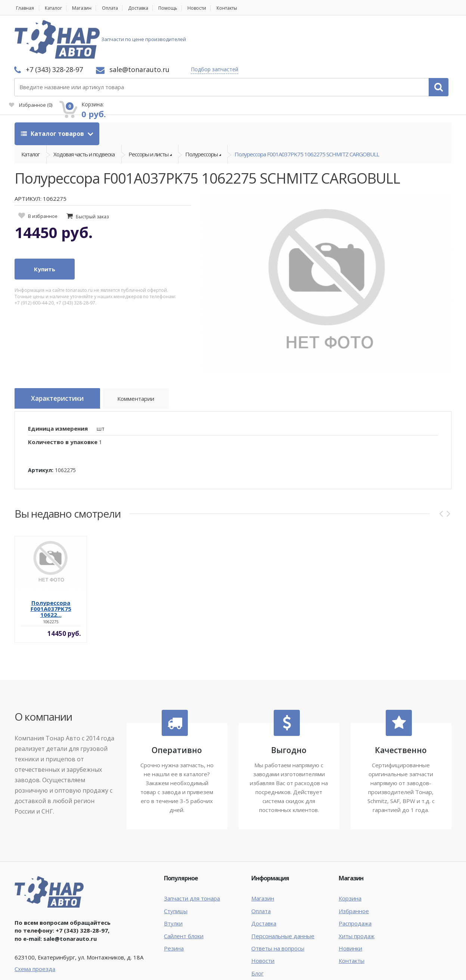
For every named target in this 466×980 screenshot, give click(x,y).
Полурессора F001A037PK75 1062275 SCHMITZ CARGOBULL (307, 116)
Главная (24, 8)
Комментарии (145, 364)
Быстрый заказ (92, 181)
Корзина (350, 861)
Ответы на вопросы (278, 911)
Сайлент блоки (184, 898)
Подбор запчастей (314, 31)
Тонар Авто (38, 968)
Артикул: (41, 432)
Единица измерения (58, 391)
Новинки (350, 911)
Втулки (173, 886)
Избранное (367, 43)
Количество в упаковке (63, 405)
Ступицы (176, 873)
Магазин (88, 8)
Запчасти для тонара (192, 861)
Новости (215, 8)
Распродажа (355, 886)
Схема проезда (35, 931)
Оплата (118, 8)
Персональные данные (283, 898)
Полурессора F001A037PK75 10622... (51, 571)
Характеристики (62, 363)
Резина (174, 911)
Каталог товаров (53, 93)
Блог (257, 936)
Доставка (150, 8)
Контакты (248, 8)
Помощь (183, 8)
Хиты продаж (357, 898)
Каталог (56, 8)
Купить (45, 233)
